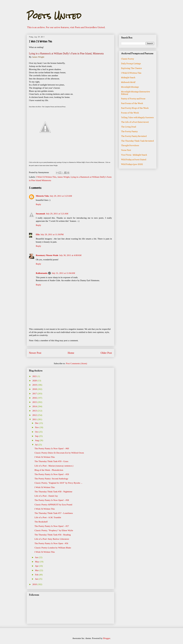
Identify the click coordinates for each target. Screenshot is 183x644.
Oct (37, 432)
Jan (37, 579)
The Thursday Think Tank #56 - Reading (53, 535)
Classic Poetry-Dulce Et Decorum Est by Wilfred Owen (59, 453)
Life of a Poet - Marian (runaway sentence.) (54, 466)
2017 (35, 393)
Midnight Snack (128, 77)
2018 (35, 389)
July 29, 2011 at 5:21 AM (57, 214)
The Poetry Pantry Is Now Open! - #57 (52, 526)
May (37, 562)
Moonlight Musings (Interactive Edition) (136, 93)
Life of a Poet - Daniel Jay (46, 496)
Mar (37, 570)
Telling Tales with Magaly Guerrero (137, 117)
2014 (35, 406)
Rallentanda (42, 273)
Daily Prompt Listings (131, 63)
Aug (37, 440)
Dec (37, 423)
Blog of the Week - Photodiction (49, 470)
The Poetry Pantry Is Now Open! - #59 (52, 474)
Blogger (107, 638)
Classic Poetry (128, 59)
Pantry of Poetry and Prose (133, 99)
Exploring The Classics (131, 68)
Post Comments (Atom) (76, 363)
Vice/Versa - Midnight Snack (134, 155)
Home (71, 353)
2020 (35, 381)
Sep (37, 436)
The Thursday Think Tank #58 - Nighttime (53, 492)
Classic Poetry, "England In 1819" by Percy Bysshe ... (58, 483)
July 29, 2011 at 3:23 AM (61, 196)
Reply (39, 204)
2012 (35, 415)
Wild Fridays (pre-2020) (132, 164)
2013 (35, 411)
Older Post (106, 353)
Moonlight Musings (130, 87)
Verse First (126, 150)
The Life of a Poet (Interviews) (135, 122)
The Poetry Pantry (129, 131)
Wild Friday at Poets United (134, 159)
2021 (35, 376)
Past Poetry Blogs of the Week (135, 108)
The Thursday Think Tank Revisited (137, 141)
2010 (35, 584)
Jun (37, 557)
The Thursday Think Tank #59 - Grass (51, 461)
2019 (35, 385)
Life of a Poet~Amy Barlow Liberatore (52, 539)
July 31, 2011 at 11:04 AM (63, 273)
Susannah (41, 214)
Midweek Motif (128, 82)
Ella (38, 234)
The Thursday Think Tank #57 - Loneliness (54, 513)
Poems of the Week (130, 113)
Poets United (54, 16)
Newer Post (35, 353)
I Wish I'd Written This (46, 177)
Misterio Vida (42, 196)
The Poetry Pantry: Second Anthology (51, 479)
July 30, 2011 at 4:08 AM (70, 255)
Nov (37, 427)
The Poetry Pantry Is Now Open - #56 (51, 543)
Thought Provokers (130, 145)
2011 (35, 419)
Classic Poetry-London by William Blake (53, 548)
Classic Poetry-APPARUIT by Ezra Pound (53, 505)
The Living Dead (129, 127)
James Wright (64, 177)
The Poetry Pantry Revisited (134, 136)
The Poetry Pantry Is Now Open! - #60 (52, 448)
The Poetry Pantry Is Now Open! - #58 (52, 500)
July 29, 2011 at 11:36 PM (52, 234)
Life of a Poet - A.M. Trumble (48, 517)
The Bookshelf (41, 522)
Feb (37, 575)
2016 (35, 398)
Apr (37, 566)
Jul (37, 445)
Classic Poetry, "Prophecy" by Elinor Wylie (54, 530)
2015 (35, 402)
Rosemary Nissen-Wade (47, 255)
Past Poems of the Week (132, 103)
